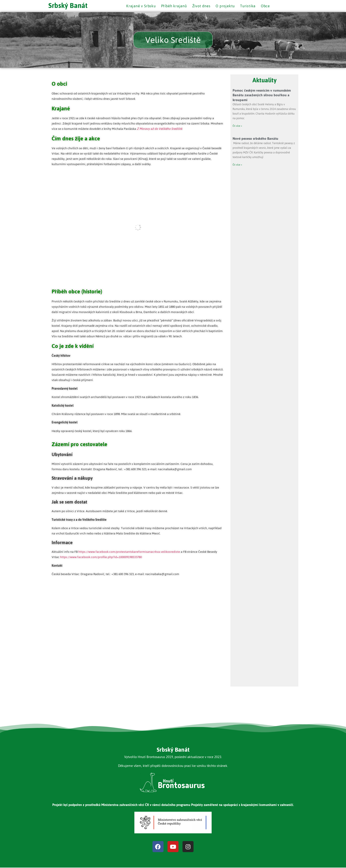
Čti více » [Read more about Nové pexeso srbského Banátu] (237, 165)
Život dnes (201, 6)
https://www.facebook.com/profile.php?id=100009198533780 (101, 558)
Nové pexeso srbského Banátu (255, 139)
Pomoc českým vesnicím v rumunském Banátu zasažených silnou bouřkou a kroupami (262, 95)
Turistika (250, 6)
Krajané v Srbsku (139, 6)
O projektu (226, 6)
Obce (268, 6)
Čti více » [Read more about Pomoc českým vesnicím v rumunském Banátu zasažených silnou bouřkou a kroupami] (237, 126)
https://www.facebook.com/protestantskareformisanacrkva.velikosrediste (129, 552)
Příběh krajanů (173, 6)
